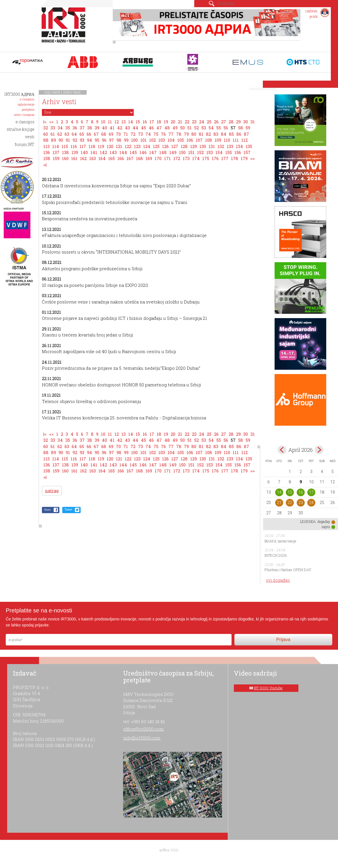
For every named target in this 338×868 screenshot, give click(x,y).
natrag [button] (52, 491)
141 (94, 152)
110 (227, 140)
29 (238, 122)
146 (143, 152)
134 (239, 146)
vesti (56, 92)
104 (171, 140)
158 (47, 158)
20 (173, 122)
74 (148, 134)
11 (110, 122)
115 (65, 146)
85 (231, 134)
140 (84, 152)
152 (200, 152)
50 (182, 128)
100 (134, 140)
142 (103, 152)
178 (235, 158)
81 (201, 134)
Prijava (283, 640)
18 (159, 122)
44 (135, 128)
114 (56, 146)
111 (236, 140)
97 (111, 140)
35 (68, 128)
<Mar (282, 450)
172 (177, 158)
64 (74, 134)
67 (96, 134)
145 (133, 152)
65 (82, 134)
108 (209, 140)
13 (124, 122)
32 (46, 128)
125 (156, 146)
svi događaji (278, 580)
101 (143, 140)
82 (208, 134)
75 (156, 134)
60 (46, 134)
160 (65, 158)
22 (187, 122)
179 (244, 158)
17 (152, 122)
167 (130, 158)
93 (82, 140)
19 (166, 122)
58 (241, 128)
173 (186, 158)
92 (75, 140)
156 (238, 152)
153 (210, 152)
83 (216, 134)
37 (82, 128)
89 (54, 140)
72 (133, 134)
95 (97, 140)
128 (184, 146)
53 (204, 128)
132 (221, 146)
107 (199, 140)
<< (51, 122)
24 (202, 122)
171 (167, 158)
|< (45, 122)
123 (137, 146)
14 (131, 122)
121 (119, 146)
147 (153, 152)
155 (229, 152)
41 (112, 128)
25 (209, 122)
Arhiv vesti (72, 92)
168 (139, 158)
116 (74, 146)
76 (163, 134)
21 (180, 122)
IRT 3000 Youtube (268, 688)
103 (162, 140)
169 (149, 158)
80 (194, 134)
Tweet (68, 510)
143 (113, 152)
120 (110, 146)
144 (123, 152)
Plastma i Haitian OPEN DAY (288, 570)
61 (53, 134)
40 (104, 128)
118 (92, 146)
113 (46, 146)
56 (226, 128)
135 (249, 146)
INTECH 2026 (276, 555)
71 (126, 134)
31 (253, 122)
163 (93, 158)
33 (53, 128)
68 (104, 134)
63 (67, 134)
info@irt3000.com (142, 738)
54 (211, 128)
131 (212, 146)
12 (117, 122)
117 (83, 146)
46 (151, 128)
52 (197, 128)
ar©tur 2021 (169, 850)
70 (118, 134)
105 (181, 140)
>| (45, 165)
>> (252, 158)
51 (190, 128)
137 (56, 152)
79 (186, 134)
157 (247, 152)
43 (127, 128)
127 (175, 146)
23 (194, 122)
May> (319, 450)
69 (111, 134)
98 (119, 140)
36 (75, 128)
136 (47, 152)
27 (224, 122)
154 (219, 152)
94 (90, 140)
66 (89, 134)
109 (218, 140)
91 (68, 140)
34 (60, 128)
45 (143, 128)
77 (171, 134)
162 (83, 158)
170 (158, 158)
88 (46, 140)
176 (215, 158)
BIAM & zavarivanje (280, 541)
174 (196, 158)
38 (90, 128)
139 (75, 152)
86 (239, 134)
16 (145, 122)
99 (126, 140)
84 (224, 134)
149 (173, 152)
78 (179, 134)
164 (102, 158)
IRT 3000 (65, 28)
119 (101, 146)
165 (111, 158)
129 (194, 146)
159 (56, 158)
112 (244, 140)
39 (97, 128)
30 (246, 122)
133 (230, 146)
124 (147, 146)
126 (165, 146)
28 (231, 122)
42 (120, 128)
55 (219, 128)
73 (140, 134)
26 (216, 122)
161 (74, 158)
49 (175, 128)
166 (121, 158)
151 (191, 152)
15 (138, 122)
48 (167, 128)
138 (65, 152)
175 (206, 158)
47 (159, 128)
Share (47, 510)
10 (103, 122)
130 (203, 146)
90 (61, 140)
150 (182, 152)
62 (60, 134)
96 (104, 140)
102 (153, 140)
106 (190, 140)
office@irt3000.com (143, 729)
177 (225, 158)
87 (246, 134)
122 (128, 146)
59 (248, 128)
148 (163, 152)
